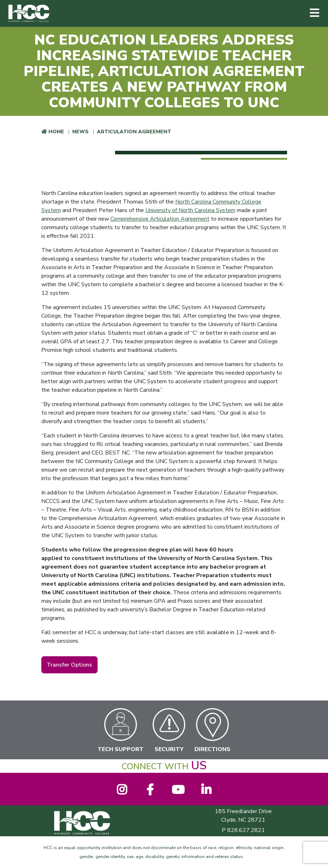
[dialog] (307, 847)
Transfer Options (69, 665)
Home (56, 132)
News (80, 132)
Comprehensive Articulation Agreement (160, 219)
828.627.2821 (246, 830)
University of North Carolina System (190, 210)
